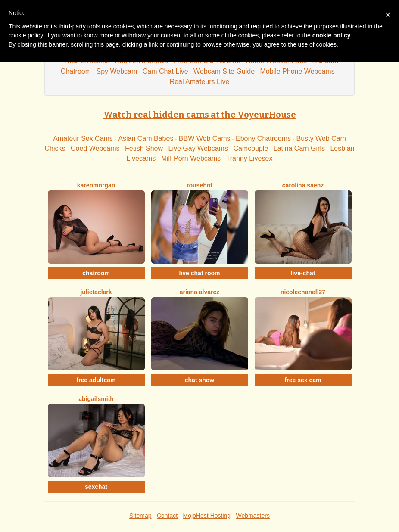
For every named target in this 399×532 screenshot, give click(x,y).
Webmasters (253, 516)
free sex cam (303, 380)
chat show (199, 380)
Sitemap (140, 516)
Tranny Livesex (249, 158)
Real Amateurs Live (200, 82)
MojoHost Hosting (207, 516)
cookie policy (332, 35)
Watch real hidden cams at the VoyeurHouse (200, 115)
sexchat (96, 487)
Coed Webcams (95, 148)
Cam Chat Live (165, 71)
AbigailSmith (96, 399)
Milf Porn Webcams (191, 158)
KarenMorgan (96, 185)
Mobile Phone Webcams (298, 71)
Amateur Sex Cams (83, 138)
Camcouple (251, 148)
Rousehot (199, 185)
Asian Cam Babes (146, 138)
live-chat (303, 273)
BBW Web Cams (205, 138)
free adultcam (96, 380)
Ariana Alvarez (200, 292)
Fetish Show (144, 148)
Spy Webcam (117, 71)
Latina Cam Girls (299, 148)
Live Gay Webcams (198, 148)
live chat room (200, 273)
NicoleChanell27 (303, 292)
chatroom (96, 273)
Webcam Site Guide (224, 71)
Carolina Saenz (303, 185)
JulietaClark (96, 292)
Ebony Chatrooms (263, 138)
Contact (167, 516)
